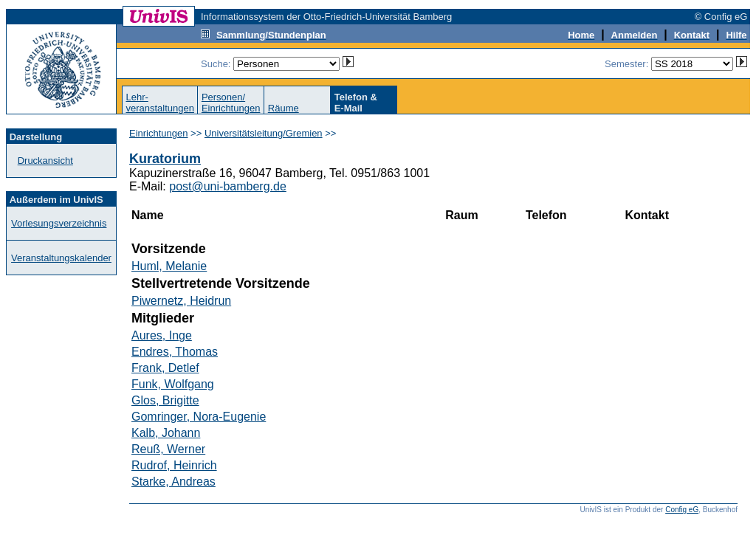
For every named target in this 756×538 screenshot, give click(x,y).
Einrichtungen (159, 133)
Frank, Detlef (165, 368)
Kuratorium (165, 159)
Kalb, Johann (166, 433)
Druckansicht (45, 161)
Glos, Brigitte (165, 400)
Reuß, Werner (168, 449)
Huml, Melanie (169, 266)
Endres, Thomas (175, 352)
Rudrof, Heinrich (174, 465)
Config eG (682, 510)
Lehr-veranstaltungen (160, 103)
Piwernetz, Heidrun (181, 301)
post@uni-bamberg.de (228, 186)
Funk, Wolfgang (173, 384)
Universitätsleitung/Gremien (264, 133)
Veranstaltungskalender (61, 258)
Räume (283, 108)
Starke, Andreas (173, 482)
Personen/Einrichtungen (231, 103)
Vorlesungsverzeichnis (59, 223)
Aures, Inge (162, 335)
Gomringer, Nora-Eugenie (199, 417)
